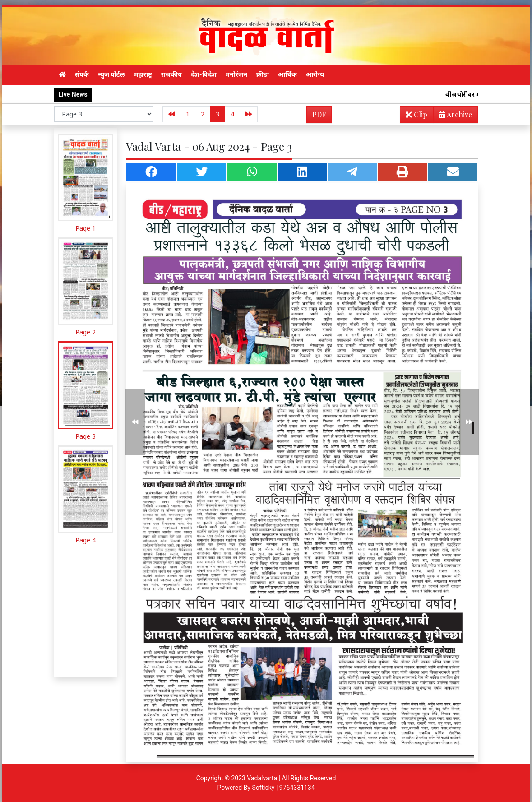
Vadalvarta (262, 778)
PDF (319, 114)
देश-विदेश (204, 74)
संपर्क (82, 74)
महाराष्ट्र (143, 74)
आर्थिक (287, 74)
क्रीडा (263, 74)
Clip (416, 114)
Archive (453, 116)
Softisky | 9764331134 (283, 788)
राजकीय (171, 74)
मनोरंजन (236, 74)
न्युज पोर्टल (111, 74)
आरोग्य (315, 74)
